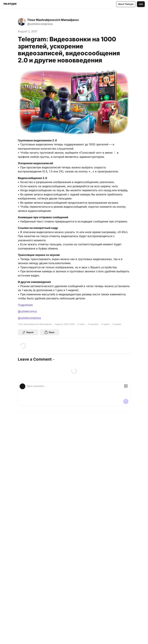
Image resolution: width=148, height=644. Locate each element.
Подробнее (25, 305)
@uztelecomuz (27, 311)
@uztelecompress (29, 318)
